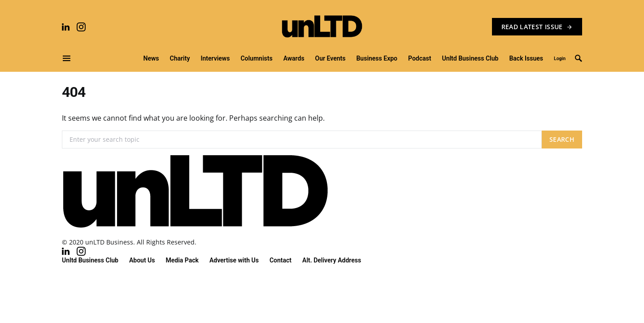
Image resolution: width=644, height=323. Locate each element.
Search (562, 139)
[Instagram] (81, 27)
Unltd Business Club (90, 260)
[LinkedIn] (66, 27)
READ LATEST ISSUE (537, 27)
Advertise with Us (234, 260)
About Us (142, 260)
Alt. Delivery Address (332, 260)
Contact (281, 260)
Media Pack (182, 260)
